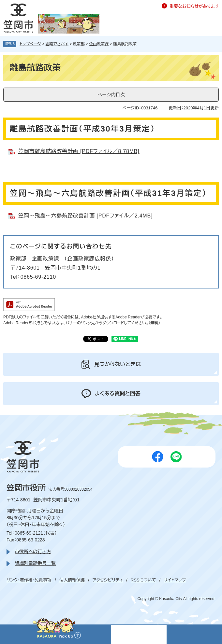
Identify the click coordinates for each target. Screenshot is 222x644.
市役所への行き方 (33, 552)
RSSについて (143, 580)
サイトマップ (175, 580)
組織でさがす (57, 44)
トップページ (30, 44)
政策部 (79, 44)
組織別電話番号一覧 (35, 563)
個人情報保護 (72, 580)
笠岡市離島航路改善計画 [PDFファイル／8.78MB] (79, 151)
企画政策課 (99, 44)
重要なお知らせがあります (194, 6)
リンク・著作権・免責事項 (29, 580)
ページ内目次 (111, 94)
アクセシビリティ (108, 580)
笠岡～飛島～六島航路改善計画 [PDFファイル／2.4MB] (85, 216)
